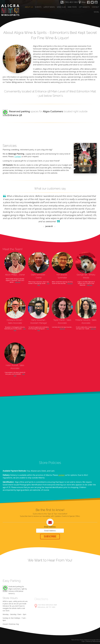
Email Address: (50, 527)
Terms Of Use (75, 639)
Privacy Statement (85, 639)
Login (83, 641)
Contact (18, 156)
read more (18, 282)
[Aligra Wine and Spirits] (10, 10)
